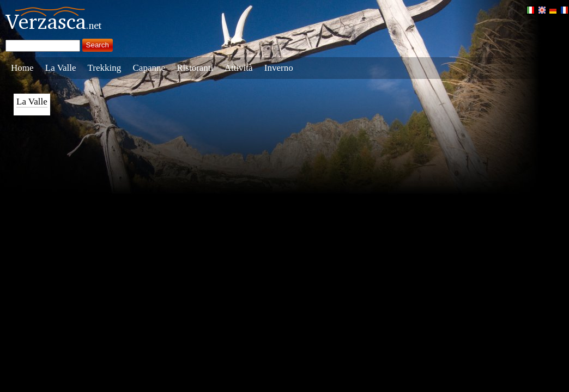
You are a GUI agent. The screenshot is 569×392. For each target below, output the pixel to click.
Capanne (149, 68)
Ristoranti (195, 68)
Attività (239, 68)
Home (22, 68)
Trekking (105, 68)
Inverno (279, 68)
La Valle (61, 68)
